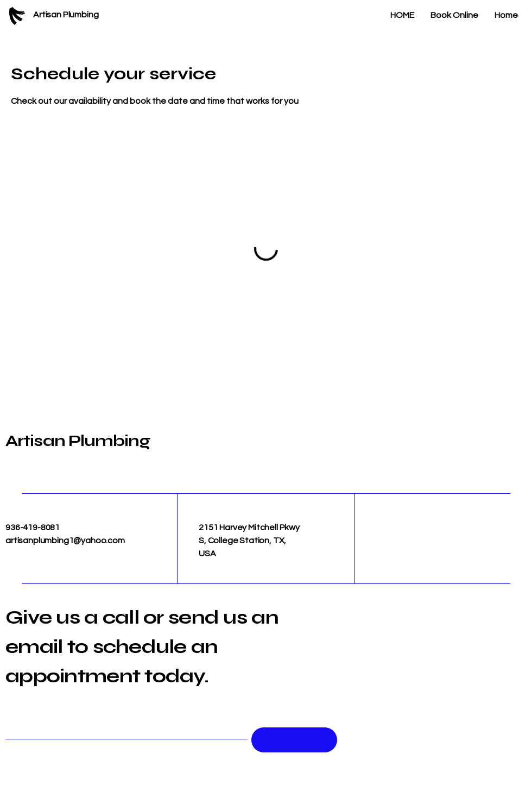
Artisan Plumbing (78, 441)
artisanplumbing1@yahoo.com (65, 541)
